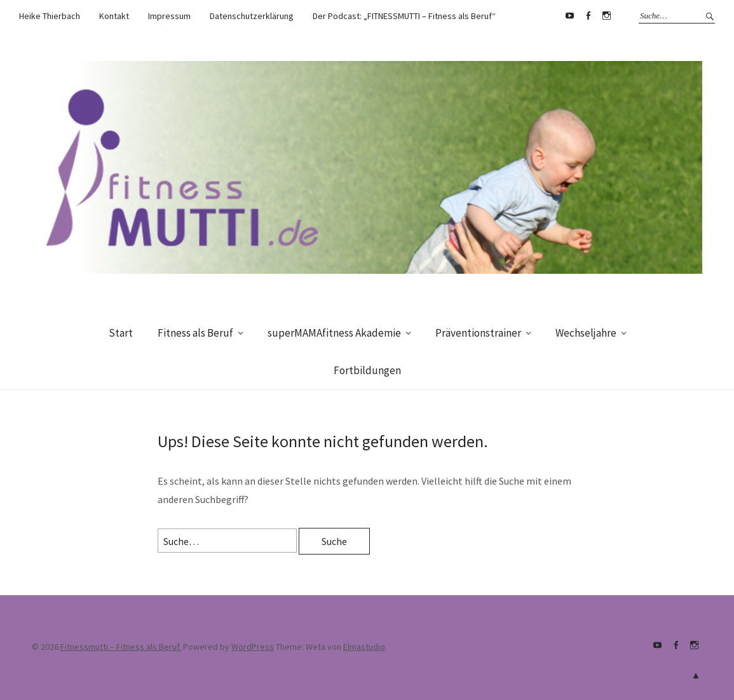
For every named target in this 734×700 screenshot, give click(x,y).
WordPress (253, 647)
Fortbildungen (367, 370)
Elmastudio (364, 647)
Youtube (569, 16)
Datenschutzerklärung (252, 16)
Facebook (588, 16)
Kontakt (114, 16)
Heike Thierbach (50, 16)
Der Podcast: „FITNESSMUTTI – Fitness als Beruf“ (404, 16)
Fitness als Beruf (195, 333)
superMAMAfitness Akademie (334, 333)
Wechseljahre (586, 333)
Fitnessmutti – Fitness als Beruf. (121, 647)
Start (121, 333)
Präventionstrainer (478, 333)
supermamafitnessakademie (606, 16)
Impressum (169, 16)
